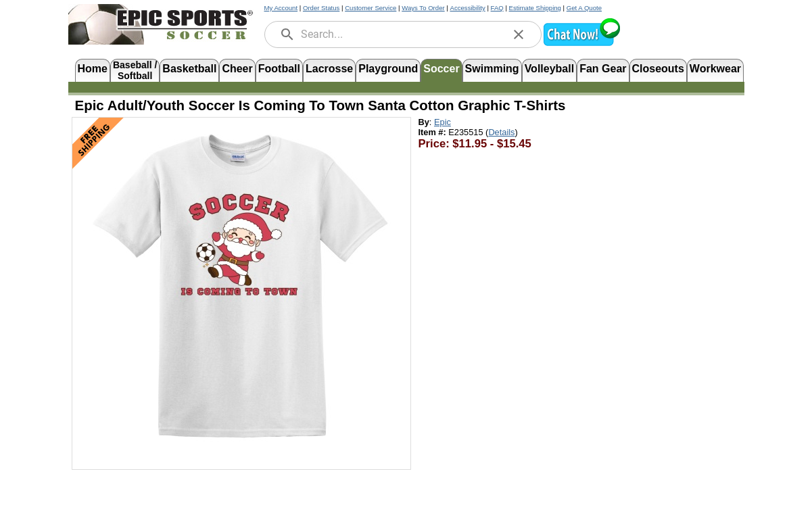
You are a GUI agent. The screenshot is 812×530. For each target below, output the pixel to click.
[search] (287, 34)
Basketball (189, 69)
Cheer (237, 69)
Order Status (321, 8)
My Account (281, 8)
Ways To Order (423, 8)
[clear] (519, 34)
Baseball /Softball (135, 69)
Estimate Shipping (535, 8)
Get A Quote (584, 8)
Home (93, 69)
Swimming (492, 69)
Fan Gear (603, 69)
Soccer (441, 69)
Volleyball (550, 69)
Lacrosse (329, 69)
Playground (388, 69)
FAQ (497, 8)
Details (501, 132)
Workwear (715, 69)
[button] (581, 44)
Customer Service (371, 8)
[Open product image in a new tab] (241, 287)
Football (279, 69)
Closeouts (658, 69)
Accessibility (468, 8)
